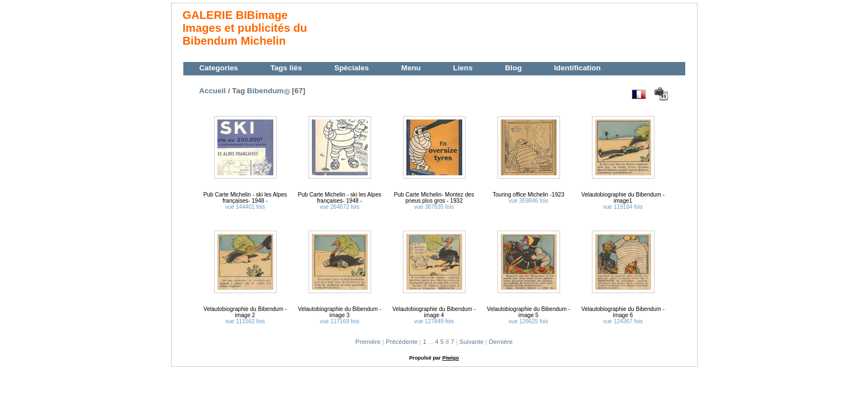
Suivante (472, 342)
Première (368, 342)
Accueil (212, 91)
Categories (218, 68)
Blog (513, 68)
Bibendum (265, 91)
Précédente (402, 342)
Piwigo (450, 358)
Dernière (501, 342)
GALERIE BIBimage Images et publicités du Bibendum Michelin (245, 28)
